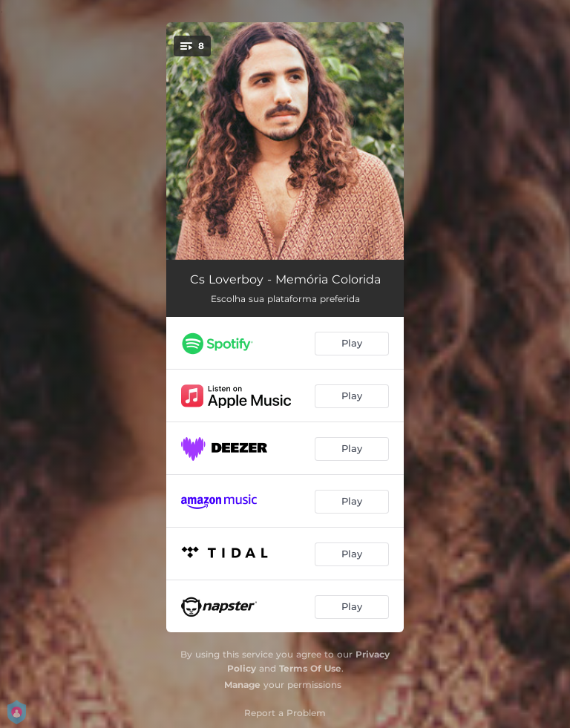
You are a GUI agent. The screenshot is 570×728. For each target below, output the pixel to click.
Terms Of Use (310, 668)
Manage (242, 685)
